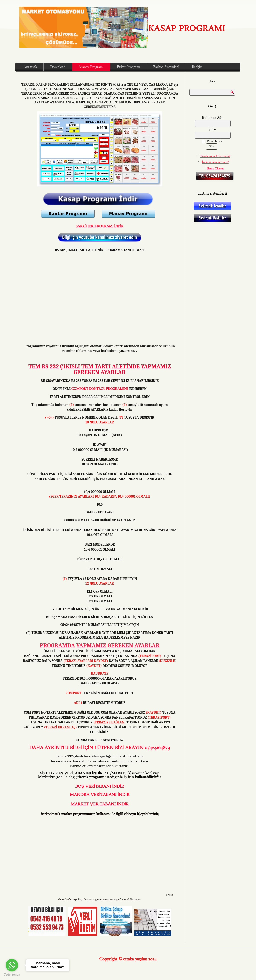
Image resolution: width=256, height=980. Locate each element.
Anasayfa (30, 67)
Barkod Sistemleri (166, 67)
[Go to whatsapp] (12, 965)
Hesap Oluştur (215, 168)
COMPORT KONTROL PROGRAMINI (100, 389)
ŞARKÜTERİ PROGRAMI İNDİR (100, 226)
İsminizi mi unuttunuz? (215, 162)
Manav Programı (91, 67)
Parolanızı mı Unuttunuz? (215, 156)
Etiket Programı (129, 67)
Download (58, 67)
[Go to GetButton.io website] (12, 975)
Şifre (212, 129)
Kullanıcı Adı (212, 118)
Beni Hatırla (212, 141)
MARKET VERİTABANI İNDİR (100, 804)
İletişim (197, 67)
